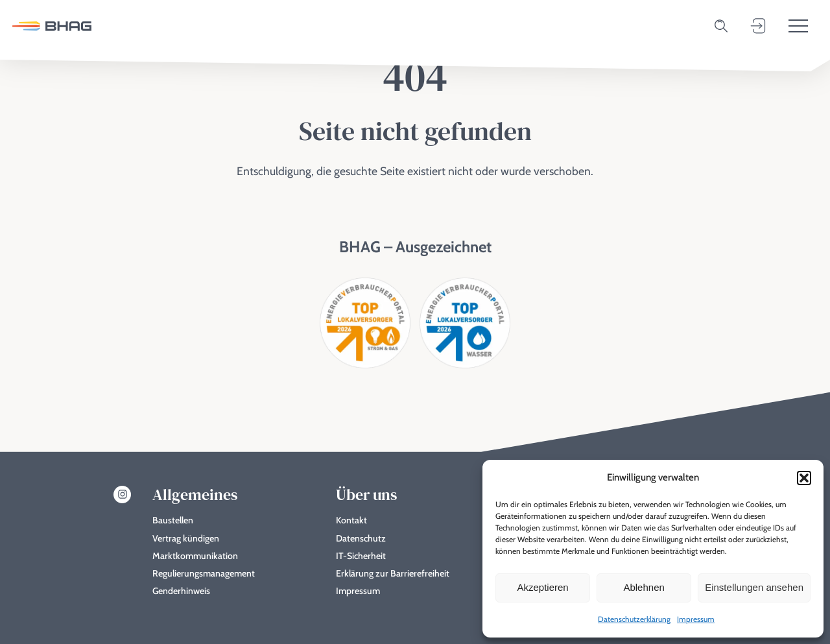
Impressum (696, 619)
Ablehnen (644, 587)
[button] (804, 478)
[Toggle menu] (798, 26)
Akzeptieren (542, 587)
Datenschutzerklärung (634, 619)
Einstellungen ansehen (754, 587)
